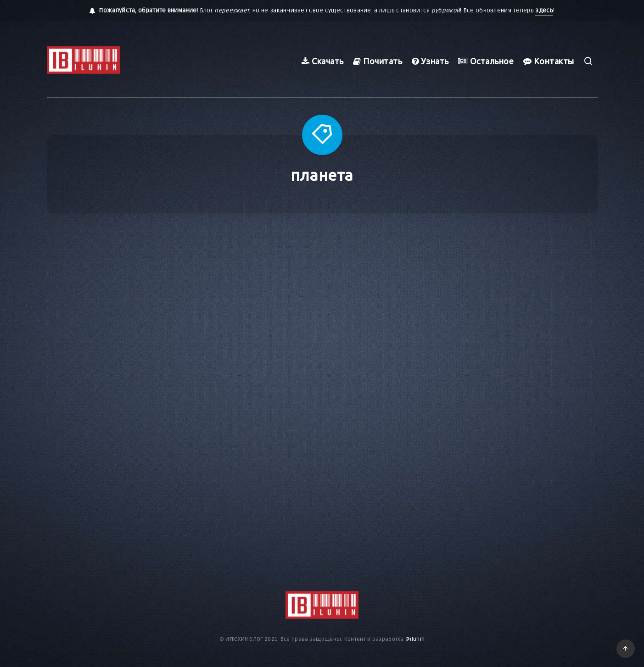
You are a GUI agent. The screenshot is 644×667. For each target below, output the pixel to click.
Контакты (549, 61)
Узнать (430, 61)
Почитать (378, 61)
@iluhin (415, 639)
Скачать (323, 61)
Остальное (486, 61)
